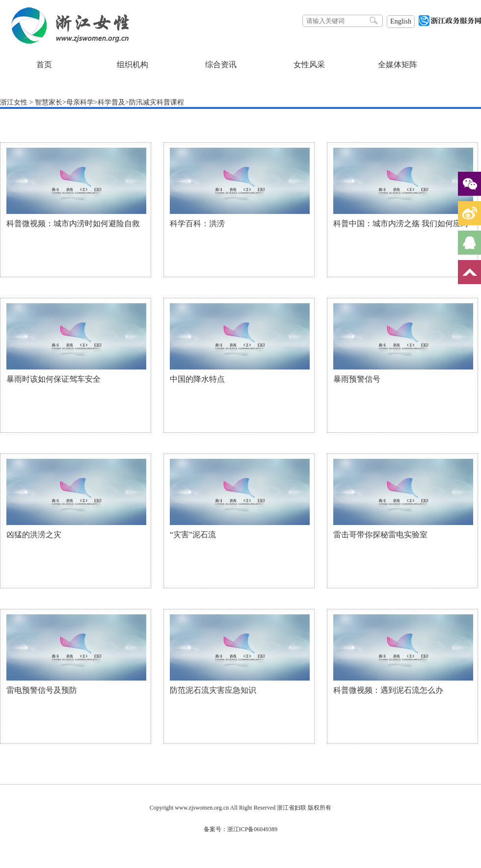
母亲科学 (80, 102)
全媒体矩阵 (398, 65)
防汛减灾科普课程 (157, 102)
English (401, 21)
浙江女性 (14, 102)
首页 (44, 65)
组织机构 (133, 65)
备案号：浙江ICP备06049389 (241, 829)
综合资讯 (221, 65)
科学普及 (111, 102)
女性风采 (309, 65)
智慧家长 (49, 102)
